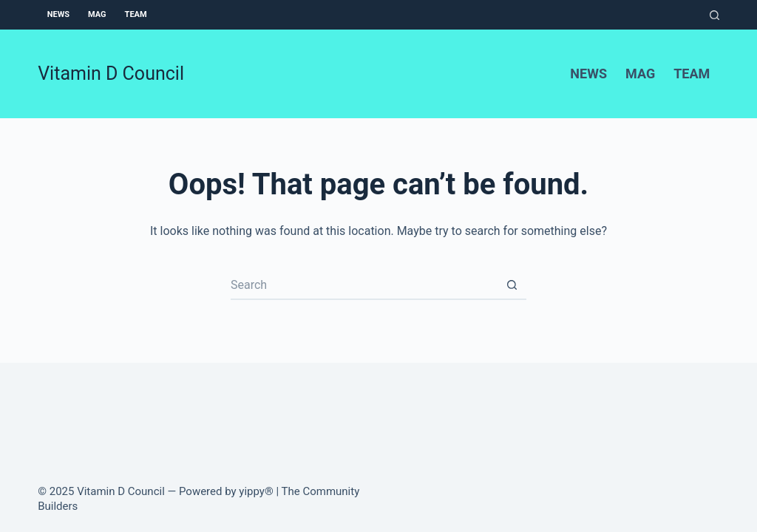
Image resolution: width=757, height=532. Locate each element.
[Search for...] (364, 285)
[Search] (714, 15)
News (58, 14)
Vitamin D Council (111, 74)
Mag (97, 14)
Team (136, 14)
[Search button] (512, 285)
